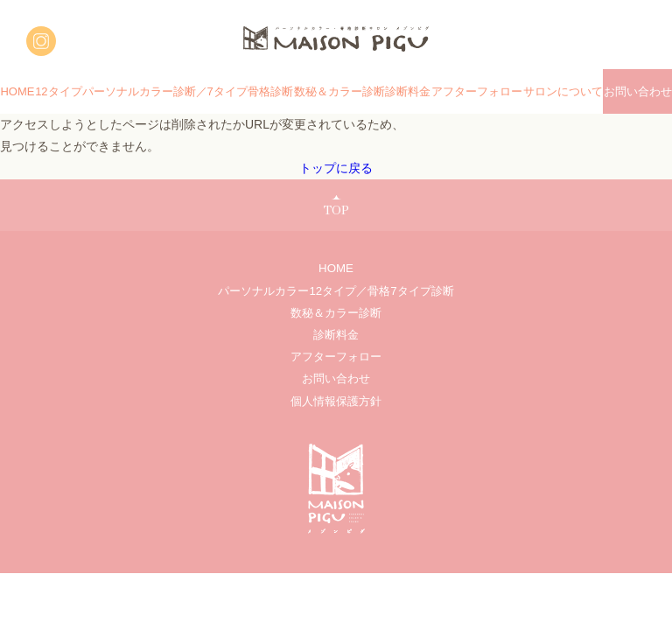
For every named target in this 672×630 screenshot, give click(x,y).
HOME (17, 91)
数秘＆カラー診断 (339, 91)
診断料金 (408, 91)
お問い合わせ (638, 91)
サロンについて (563, 91)
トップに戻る (336, 168)
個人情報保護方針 (336, 401)
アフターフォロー (477, 91)
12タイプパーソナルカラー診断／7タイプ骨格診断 (164, 91)
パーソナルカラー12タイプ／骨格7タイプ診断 (336, 291)
